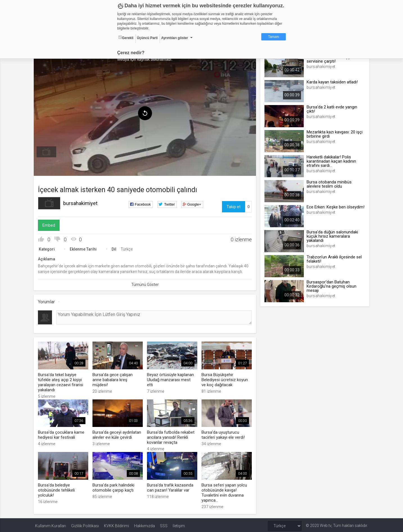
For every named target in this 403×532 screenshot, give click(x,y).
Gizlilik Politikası (85, 524)
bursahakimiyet (82, 202)
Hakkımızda (144, 524)
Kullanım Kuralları (51, 524)
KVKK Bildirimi (116, 524)
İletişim (179, 524)
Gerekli (126, 38)
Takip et (233, 206)
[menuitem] (48, 151)
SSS (164, 524)
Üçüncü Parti (147, 38)
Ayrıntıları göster (175, 38)
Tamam (274, 37)
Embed (50, 224)
